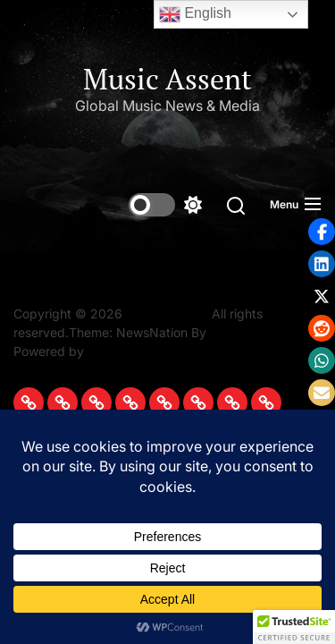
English (195, 14)
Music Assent (167, 79)
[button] (322, 264)
